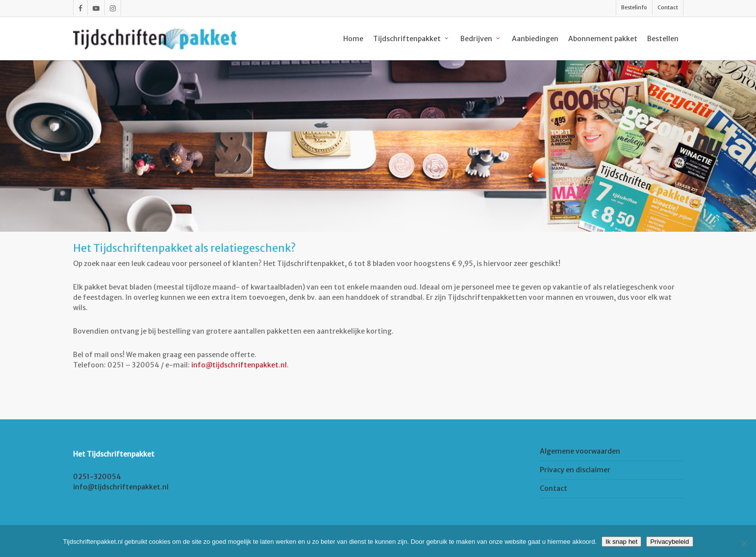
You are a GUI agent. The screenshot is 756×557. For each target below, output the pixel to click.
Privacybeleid (669, 542)
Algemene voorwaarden (580, 451)
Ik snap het (621, 542)
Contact (554, 488)
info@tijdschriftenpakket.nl (239, 365)
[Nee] (744, 543)
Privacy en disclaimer (575, 470)
